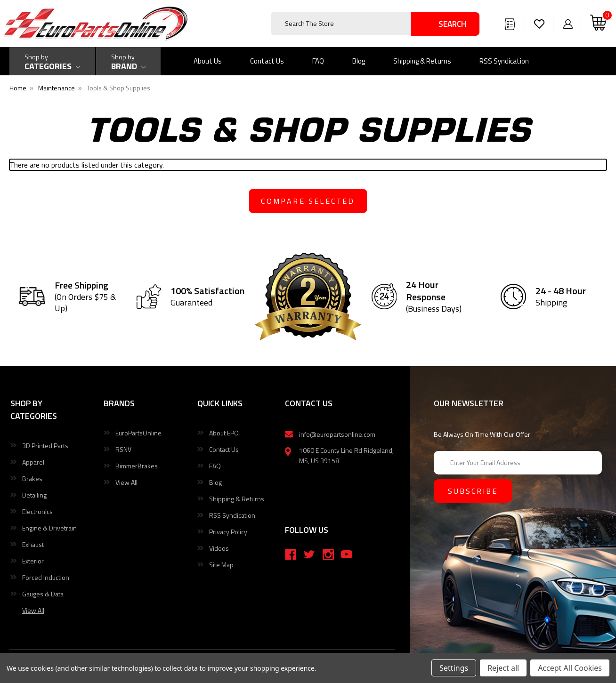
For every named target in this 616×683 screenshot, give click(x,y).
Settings (454, 668)
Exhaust (33, 544)
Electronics (37, 511)
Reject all (503, 668)
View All (126, 482)
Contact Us (267, 61)
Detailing (34, 495)
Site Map (221, 565)
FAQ (318, 61)
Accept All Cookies (570, 668)
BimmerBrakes (137, 466)
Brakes (32, 478)
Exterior (33, 561)
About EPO (224, 433)
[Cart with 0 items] (598, 23)
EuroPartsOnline (138, 433)
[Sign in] (568, 24)
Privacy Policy (228, 532)
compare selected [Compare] (308, 201)
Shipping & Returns (422, 61)
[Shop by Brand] (128, 61)
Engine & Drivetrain (49, 528)
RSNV (123, 449)
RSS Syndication (504, 61)
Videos (219, 548)
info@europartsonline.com (337, 434)
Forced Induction (46, 577)
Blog (359, 61)
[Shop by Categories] (52, 61)
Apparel (33, 462)
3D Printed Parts (45, 446)
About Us (208, 61)
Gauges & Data (43, 594)
